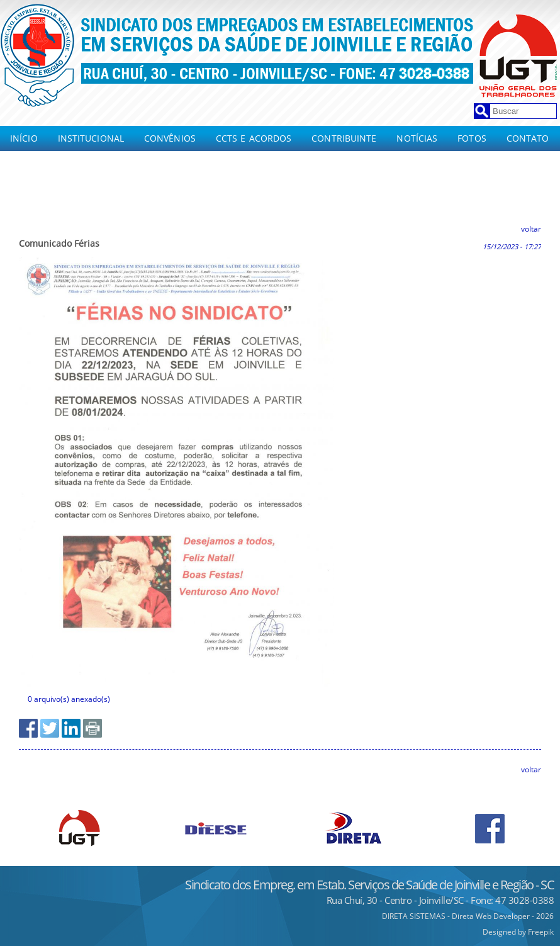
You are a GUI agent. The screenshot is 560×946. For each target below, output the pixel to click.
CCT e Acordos (45, 182)
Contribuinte (344, 138)
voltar (531, 229)
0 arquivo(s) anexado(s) (69, 699)
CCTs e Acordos (254, 138)
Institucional (91, 138)
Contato (528, 138)
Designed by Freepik (518, 932)
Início (24, 138)
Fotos (472, 138)
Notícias (417, 138)
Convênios (170, 138)
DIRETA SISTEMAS (414, 916)
